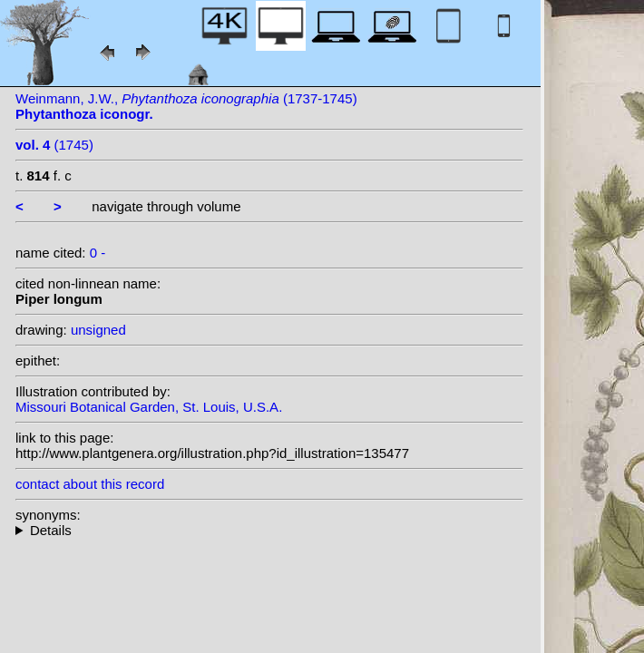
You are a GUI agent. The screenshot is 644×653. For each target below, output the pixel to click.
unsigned (98, 330)
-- (269, 530)
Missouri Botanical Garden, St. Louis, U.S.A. (149, 407)
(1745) (54, 145)
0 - (98, 253)
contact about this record (90, 484)
